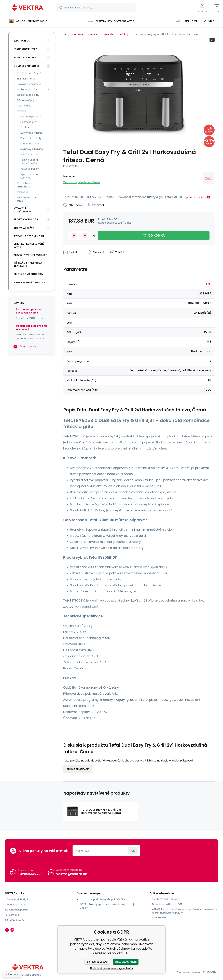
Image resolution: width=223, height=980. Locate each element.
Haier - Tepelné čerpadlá (29, 282)
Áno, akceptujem (126, 962)
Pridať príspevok (78, 769)
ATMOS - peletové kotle (29, 236)
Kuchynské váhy (30, 144)
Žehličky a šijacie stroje (27, 199)
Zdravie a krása (24, 228)
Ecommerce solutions (190, 972)
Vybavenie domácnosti (22, 210)
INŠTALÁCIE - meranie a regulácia (28, 264)
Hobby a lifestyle (25, 58)
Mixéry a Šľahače (27, 89)
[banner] (28, 8)
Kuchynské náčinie (31, 133)
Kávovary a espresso (29, 84)
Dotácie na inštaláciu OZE (167, 904)
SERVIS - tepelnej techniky (30, 255)
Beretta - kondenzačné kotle (29, 246)
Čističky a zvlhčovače (30, 73)
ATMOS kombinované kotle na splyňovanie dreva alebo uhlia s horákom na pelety (185, 911)
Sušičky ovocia (29, 154)
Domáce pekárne (31, 117)
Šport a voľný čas (26, 219)
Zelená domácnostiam (29, 274)
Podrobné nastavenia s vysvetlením (112, 968)
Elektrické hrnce (26, 79)
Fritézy (124, 34)
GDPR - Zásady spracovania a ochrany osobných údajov (109, 906)
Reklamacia (159, 918)
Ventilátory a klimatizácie (25, 185)
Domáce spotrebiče (85, 34)
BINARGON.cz (211, 972)
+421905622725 (30, 874)
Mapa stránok (33, 975)
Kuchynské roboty (31, 138)
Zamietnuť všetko (97, 962)
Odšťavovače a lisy (28, 95)
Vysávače (23, 192)
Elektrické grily (29, 122)
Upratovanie (24, 106)
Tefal (209, 178)
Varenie (108, 34)
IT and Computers (25, 49)
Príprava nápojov (27, 100)
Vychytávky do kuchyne (29, 176)
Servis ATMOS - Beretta (166, 899)
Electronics (22, 41)
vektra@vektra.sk (72, 874)
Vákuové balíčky (30, 169)
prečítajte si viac (196, 197)
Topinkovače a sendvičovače (29, 162)
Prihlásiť (133, 851)
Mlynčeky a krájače (32, 149)
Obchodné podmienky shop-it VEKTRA (102, 899)
